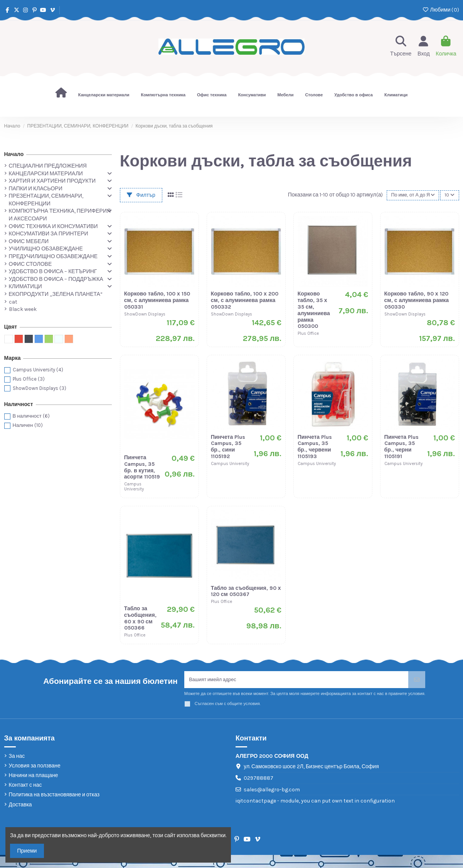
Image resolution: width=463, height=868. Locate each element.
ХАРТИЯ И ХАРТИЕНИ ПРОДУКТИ (52, 181)
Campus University (38, 370)
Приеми (27, 851)
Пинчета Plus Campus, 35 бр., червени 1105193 (315, 447)
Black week (23, 309)
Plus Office (29, 379)
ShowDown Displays (40, 388)
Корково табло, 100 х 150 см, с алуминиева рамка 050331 (157, 300)
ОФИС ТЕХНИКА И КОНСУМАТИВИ (53, 226)
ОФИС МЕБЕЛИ (29, 241)
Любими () (440, 10)
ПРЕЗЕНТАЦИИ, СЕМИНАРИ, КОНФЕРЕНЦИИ (46, 200)
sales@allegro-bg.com (272, 792)
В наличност (31, 416)
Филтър (141, 195)
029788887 (258, 780)
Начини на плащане (34, 777)
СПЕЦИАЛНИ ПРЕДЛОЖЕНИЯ (48, 166)
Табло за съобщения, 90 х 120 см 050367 (246, 591)
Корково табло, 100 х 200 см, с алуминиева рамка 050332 (245, 300)
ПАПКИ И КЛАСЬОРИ (36, 189)
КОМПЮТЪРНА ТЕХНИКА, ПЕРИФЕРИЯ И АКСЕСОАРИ (60, 215)
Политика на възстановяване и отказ (54, 797)
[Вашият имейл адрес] (296, 681)
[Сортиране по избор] (411, 195)
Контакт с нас (25, 787)
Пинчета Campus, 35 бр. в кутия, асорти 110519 (142, 467)
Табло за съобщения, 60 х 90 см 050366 (140, 618)
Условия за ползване (35, 768)
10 (449, 195)
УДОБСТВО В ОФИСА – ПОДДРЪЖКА (56, 279)
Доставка (20, 807)
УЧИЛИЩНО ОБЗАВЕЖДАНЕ (46, 249)
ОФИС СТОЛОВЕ (30, 264)
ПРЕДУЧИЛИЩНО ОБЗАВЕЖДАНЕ (53, 256)
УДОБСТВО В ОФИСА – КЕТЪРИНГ (53, 271)
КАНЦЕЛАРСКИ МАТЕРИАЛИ (46, 174)
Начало (14, 154)
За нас (17, 758)
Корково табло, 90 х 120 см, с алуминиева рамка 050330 (417, 300)
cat (13, 302)
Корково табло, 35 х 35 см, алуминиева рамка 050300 (314, 310)
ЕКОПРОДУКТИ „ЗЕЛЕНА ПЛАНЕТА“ (56, 294)
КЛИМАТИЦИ (25, 286)
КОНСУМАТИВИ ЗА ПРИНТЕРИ (49, 234)
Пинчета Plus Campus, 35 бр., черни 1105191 (402, 447)
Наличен (28, 425)
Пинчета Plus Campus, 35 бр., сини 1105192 (228, 447)
